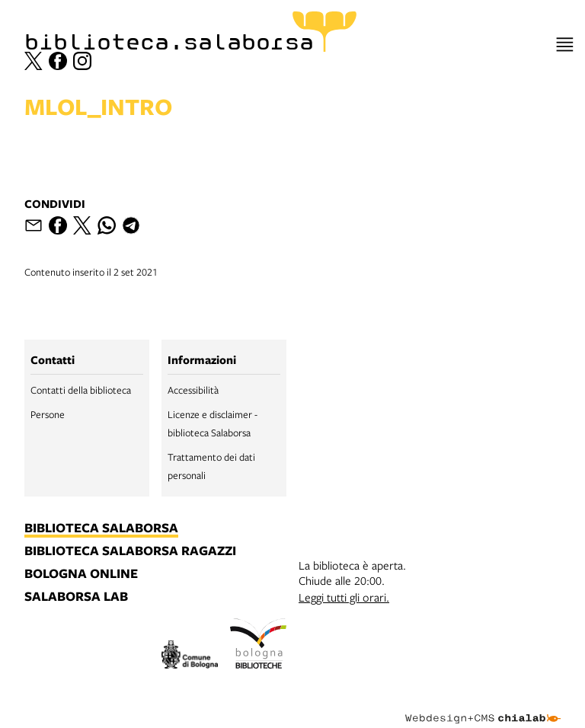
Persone (48, 414)
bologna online (81, 574)
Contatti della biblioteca (81, 390)
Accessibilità (193, 390)
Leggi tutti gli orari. (344, 597)
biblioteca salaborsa (101, 528)
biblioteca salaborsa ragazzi (130, 551)
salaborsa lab (76, 597)
